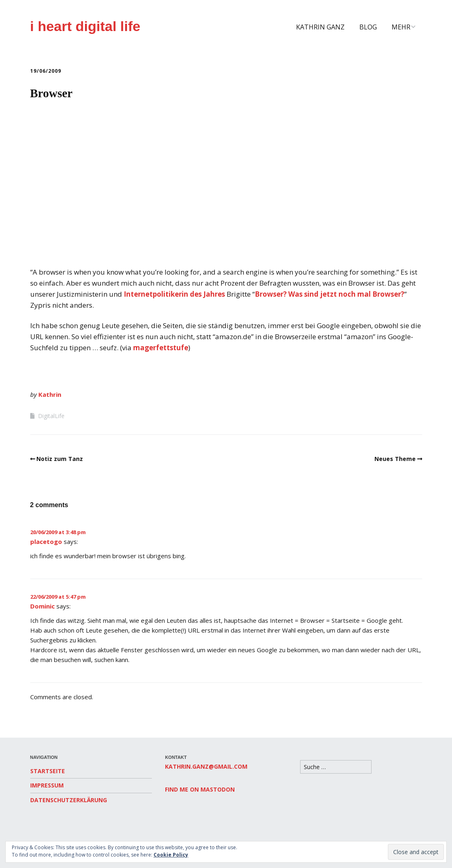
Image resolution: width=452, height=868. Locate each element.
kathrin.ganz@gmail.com (206, 766)
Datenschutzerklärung (69, 800)
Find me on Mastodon (200, 789)
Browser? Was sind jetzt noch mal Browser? (330, 294)
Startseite (48, 771)
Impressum (47, 785)
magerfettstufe (161, 348)
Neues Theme (395, 459)
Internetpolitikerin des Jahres (174, 294)
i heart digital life (85, 26)
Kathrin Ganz (320, 27)
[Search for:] (336, 767)
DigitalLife (51, 416)
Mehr (401, 27)
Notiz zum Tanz (60, 459)
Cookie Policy (171, 855)
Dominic (42, 606)
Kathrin (50, 394)
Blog (368, 27)
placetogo (46, 541)
